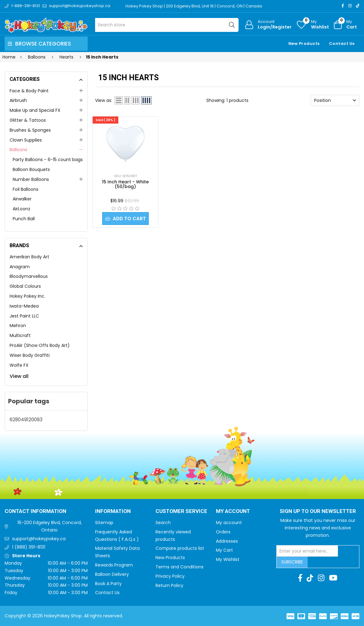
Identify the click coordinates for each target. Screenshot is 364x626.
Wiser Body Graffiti (30, 355)
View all (19, 376)
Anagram (20, 267)
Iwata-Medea (24, 306)
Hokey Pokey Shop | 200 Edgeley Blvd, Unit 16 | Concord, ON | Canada (194, 6)
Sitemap (104, 523)
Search (163, 523)
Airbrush (18, 100)
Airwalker (22, 199)
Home (9, 57)
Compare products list (180, 548)
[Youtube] (333, 578)
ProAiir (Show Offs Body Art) (40, 345)
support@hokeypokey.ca (39, 539)
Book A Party (108, 584)
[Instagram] (350, 6)
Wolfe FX (19, 365)
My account (229, 523)
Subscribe (292, 562)
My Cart (224, 550)
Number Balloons (31, 179)
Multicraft (20, 335)
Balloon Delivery (112, 574)
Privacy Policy (170, 576)
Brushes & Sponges (30, 130)
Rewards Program (114, 565)
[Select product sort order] (335, 100)
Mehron (18, 326)
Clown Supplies (26, 140)
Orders (223, 532)
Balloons (18, 150)
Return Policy (169, 585)
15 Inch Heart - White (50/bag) (125, 184)
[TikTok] (358, 6)
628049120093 (26, 420)
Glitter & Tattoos (28, 120)
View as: (104, 100)
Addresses (227, 541)
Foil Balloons (26, 189)
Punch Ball (24, 219)
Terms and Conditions (180, 567)
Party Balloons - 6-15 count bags (48, 160)
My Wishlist (228, 559)
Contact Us (342, 44)
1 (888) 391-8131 (29, 547)
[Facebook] (343, 6)
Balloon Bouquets (31, 169)
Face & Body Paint (29, 91)
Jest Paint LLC (24, 316)
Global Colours (25, 286)
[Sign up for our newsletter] (307, 551)
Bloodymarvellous (29, 276)
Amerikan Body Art (29, 257)
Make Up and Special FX (35, 110)
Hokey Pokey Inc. (27, 296)
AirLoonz (22, 209)
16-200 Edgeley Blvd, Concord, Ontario (50, 526)
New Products (304, 44)
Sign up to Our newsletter (318, 511)
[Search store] (167, 25)
